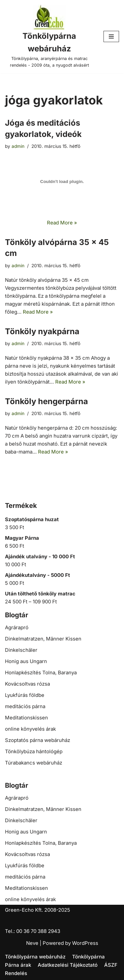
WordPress (85, 943)
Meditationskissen (26, 718)
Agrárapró (17, 627)
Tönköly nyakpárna (42, 331)
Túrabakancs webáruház (34, 763)
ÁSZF (111, 965)
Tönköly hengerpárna (46, 401)
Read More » (62, 223)
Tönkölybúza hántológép (34, 751)
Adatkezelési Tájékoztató (68, 965)
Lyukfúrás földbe (25, 695)
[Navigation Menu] (111, 36)
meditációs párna (25, 706)
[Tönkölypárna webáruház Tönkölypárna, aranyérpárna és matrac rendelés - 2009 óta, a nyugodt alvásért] (49, 37)
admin (18, 146)
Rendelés (16, 973)
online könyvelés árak (30, 729)
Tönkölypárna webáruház (35, 957)
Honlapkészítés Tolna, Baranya (41, 673)
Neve (32, 943)
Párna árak (18, 965)
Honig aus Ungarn (26, 661)
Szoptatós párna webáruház (38, 740)
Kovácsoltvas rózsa (27, 684)
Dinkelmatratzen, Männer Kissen (43, 639)
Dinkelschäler (21, 650)
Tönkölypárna (88, 957)
